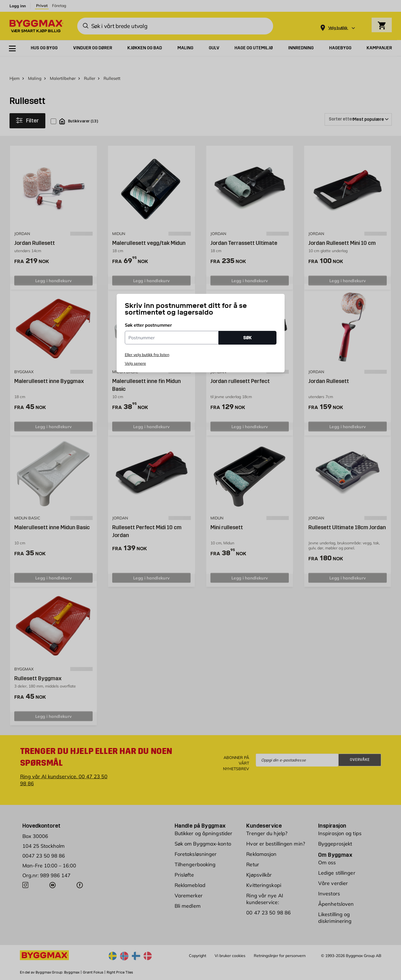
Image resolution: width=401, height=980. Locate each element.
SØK (247, 338)
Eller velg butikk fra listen (147, 355)
